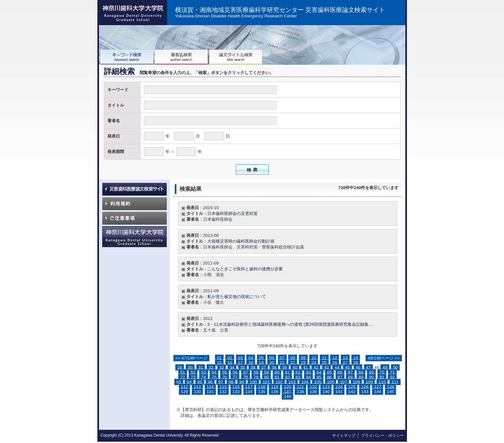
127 (378, 387)
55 (225, 372)
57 (246, 372)
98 (231, 382)
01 (219, 358)
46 (358, 367)
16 (230, 363)
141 (339, 392)
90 (371, 377)
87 (340, 377)
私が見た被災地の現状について (237, 297)
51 (183, 372)
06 (272, 358)
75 (214, 377)
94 (189, 382)
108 (356, 382)
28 (356, 363)
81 (277, 377)
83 (298, 377)
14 (356, 358)
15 (219, 363)
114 (210, 387)
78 (246, 377)
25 (324, 363)
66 (340, 372)
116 (236, 387)
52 (193, 372)
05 (261, 358)
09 (303, 358)
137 (287, 392)
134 (249, 392)
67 (350, 372)
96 (210, 382)
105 (318, 382)
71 (392, 372)
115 (223, 387)
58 (256, 372)
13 (345, 358)
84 (308, 377)
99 (242, 382)
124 (339, 387)
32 (211, 367)
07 (282, 358)
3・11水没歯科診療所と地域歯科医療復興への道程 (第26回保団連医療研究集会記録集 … (291, 324)
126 (365, 387)
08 (293, 358)
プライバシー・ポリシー (382, 436)
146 (287, 396)
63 (308, 372)
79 (256, 377)
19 (261, 363)
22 (293, 363)
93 (179, 382)
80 (267, 377)
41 (306, 367)
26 (335, 363)
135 (262, 392)
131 (210, 392)
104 (305, 382)
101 (266, 382)
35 (243, 367)
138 (300, 392)
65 (329, 372)
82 (287, 377)
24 (314, 363)
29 (180, 367)
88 (350, 377)
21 (282, 363)
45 (347, 367)
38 (274, 367)
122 (313, 387)
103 (292, 382)
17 (240, 363)
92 (392, 377)
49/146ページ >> (384, 358)
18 (251, 363)
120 (287, 387)
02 (230, 358)
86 (329, 377)
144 (378, 392)
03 (240, 358)
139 (313, 392)
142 (352, 392)
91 (382, 377)
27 (345, 363)
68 (361, 372)
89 (361, 377)
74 (204, 377)
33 (222, 367)
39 (285, 367)
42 (316, 367)
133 (236, 392)
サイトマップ (344, 436)
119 (274, 387)
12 (335, 358)
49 (385, 367)
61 (287, 372)
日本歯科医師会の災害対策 (232, 213)
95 (200, 382)
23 (303, 363)
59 (267, 372)
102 (279, 382)
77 (235, 377)
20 (272, 363)
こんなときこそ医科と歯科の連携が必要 (245, 269)
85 (319, 377)
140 (326, 392)
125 (352, 387)
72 (183, 377)
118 (262, 387)
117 (249, 387)
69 (371, 372)
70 (382, 372)
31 (201, 367)
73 (193, 377)
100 (253, 382)
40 (295, 367)
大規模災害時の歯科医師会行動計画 (241, 241)
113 (197, 387)
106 (331, 382)
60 (277, 372)
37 (264, 367)
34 (232, 367)
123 (326, 387)
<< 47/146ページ (191, 358)
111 (395, 382)
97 (221, 382)
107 (343, 382)
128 (390, 387)
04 (251, 358)
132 (223, 392)
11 (324, 358)
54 (214, 372)
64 (319, 372)
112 (184, 387)
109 (369, 382)
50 (395, 367)
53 (204, 372)
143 (365, 392)
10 (314, 358)
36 (253, 367)
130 (197, 392)
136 (274, 392)
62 (298, 372)
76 (225, 377)
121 (300, 387)
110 (382, 382)
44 (337, 367)
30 (190, 367)
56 (235, 372)
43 (326, 367)
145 (390, 392)
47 (368, 367)
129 (184, 392)
